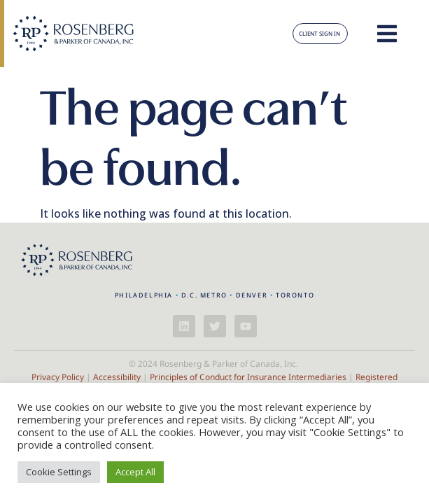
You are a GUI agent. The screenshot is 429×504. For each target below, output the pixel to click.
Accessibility (117, 377)
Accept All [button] (135, 472)
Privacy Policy (58, 377)
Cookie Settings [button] (59, 472)
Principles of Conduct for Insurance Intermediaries (248, 377)
